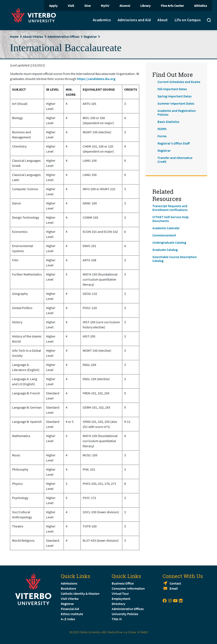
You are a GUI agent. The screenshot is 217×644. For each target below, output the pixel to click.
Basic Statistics (168, 122)
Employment (121, 599)
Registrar (90, 37)
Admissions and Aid (134, 20)
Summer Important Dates (176, 103)
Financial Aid (70, 609)
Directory (119, 604)
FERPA (162, 129)
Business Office (123, 583)
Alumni (125, 6)
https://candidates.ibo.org (96, 79)
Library (145, 6)
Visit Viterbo (70, 599)
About (163, 20)
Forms (162, 136)
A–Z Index (68, 619)
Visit (71, 6)
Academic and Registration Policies (177, 112)
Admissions (69, 583)
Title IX (117, 619)
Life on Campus (188, 20)
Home (14, 37)
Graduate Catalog (165, 250)
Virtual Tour (120, 593)
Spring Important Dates (175, 96)
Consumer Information (128, 588)
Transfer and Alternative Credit (175, 160)
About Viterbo (33, 37)
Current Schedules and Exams (179, 82)
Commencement (164, 235)
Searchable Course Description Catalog (175, 259)
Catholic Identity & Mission (80, 593)
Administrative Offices (63, 37)
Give (88, 6)
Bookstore (68, 588)
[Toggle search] (209, 21)
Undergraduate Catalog (169, 242)
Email (174, 588)
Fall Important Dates (172, 89)
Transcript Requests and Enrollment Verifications (170, 208)
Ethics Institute (72, 614)
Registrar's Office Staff (174, 143)
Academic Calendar (166, 228)
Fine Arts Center (172, 6)
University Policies (125, 614)
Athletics (201, 6)
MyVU (105, 6)
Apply (53, 6)
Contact (175, 583)
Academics (102, 20)
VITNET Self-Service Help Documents (170, 219)
